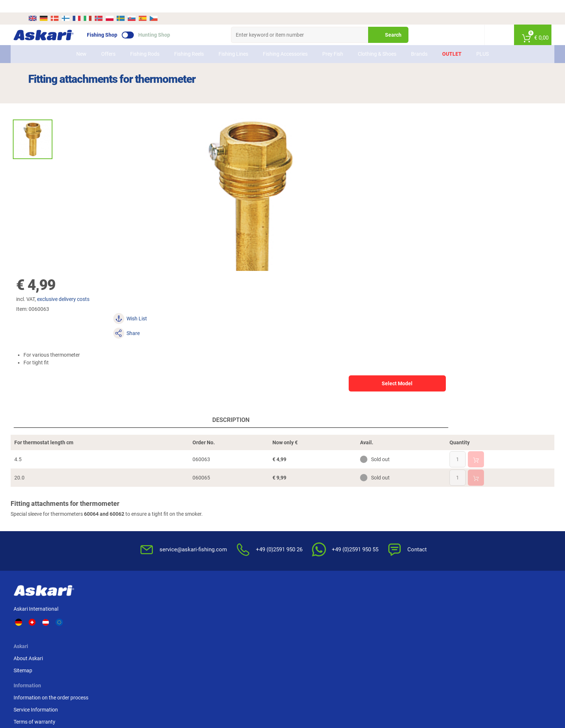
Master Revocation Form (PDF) (365, 557)
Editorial (339, 545)
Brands (419, 41)
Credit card (429, 508)
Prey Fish (333, 41)
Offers (108, 41)
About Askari (144, 496)
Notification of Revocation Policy (367, 508)
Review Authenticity (223, 533)
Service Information (223, 508)
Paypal (424, 521)
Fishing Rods (145, 41)
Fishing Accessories (285, 41)
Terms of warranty (221, 521)
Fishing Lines (233, 41)
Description (153, 301)
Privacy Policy (346, 521)
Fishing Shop (117, 22)
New (81, 41)
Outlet (452, 41)
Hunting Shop (169, 22)
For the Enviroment (352, 533)
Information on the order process (238, 496)
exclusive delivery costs (342, 92)
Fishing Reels (189, 41)
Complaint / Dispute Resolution (365, 569)
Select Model (459, 147)
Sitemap (139, 508)
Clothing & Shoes (377, 41)
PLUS (483, 41)
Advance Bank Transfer (443, 496)
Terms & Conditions (352, 496)
